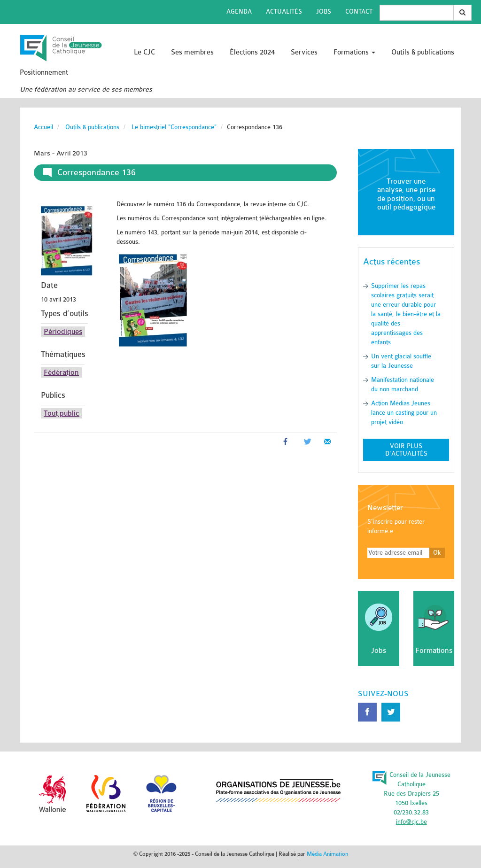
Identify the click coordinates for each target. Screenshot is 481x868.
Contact (359, 12)
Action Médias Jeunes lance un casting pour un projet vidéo (404, 413)
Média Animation (327, 854)
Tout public (62, 413)
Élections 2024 (252, 52)
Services (304, 52)
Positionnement (44, 73)
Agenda (239, 12)
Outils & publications (423, 52)
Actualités (284, 12)
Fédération (61, 372)
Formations (354, 52)
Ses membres (192, 52)
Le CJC (144, 52)
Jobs (324, 12)
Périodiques (63, 332)
